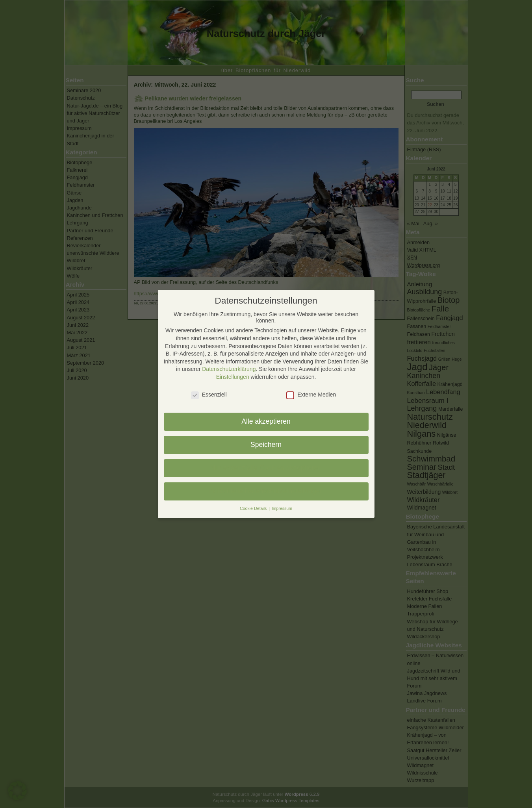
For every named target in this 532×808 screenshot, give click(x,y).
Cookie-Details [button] (254, 508)
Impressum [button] (282, 508)
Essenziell (209, 395)
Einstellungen (233, 377)
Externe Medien (311, 395)
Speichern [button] (266, 445)
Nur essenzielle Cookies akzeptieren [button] (266, 468)
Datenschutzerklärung (229, 369)
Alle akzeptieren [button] (266, 421)
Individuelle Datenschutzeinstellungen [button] (266, 491)
